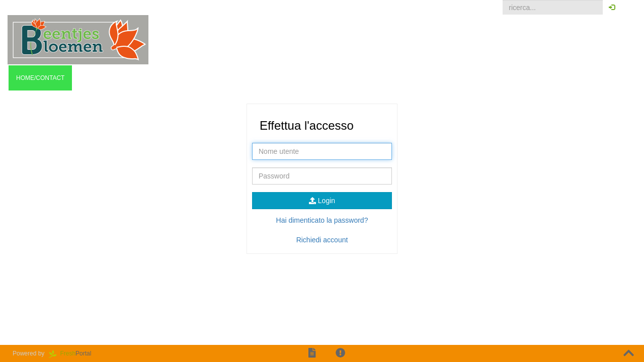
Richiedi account (322, 240)
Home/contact (40, 78)
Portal (73, 353)
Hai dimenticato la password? (322, 220)
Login (322, 201)
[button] (629, 8)
